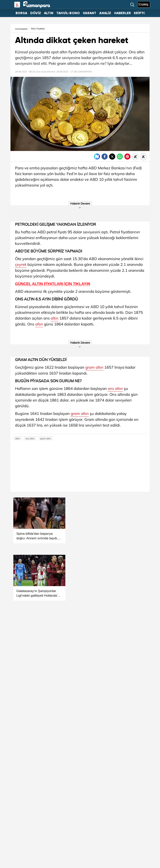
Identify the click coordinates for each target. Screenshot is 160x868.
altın (64, 52)
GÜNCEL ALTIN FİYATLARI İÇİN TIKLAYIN (53, 284)
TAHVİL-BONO (68, 13)
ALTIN (49, 13)
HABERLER (123, 13)
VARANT (90, 13)
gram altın (94, 367)
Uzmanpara (21, 29)
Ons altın (137, 52)
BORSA (21, 13)
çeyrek (21, 264)
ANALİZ (105, 13)
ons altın (115, 388)
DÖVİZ (36, 13)
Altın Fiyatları (38, 29)
